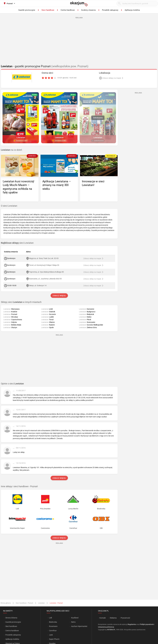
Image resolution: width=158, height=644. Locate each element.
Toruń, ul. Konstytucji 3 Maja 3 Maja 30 (44, 265)
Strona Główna (11, 618)
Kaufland (75, 618)
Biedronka (53, 622)
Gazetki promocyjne (13, 622)
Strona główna (6, 603)
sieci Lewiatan (17, 243)
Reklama (113, 618)
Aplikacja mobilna (12, 639)
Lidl (50, 618)
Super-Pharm (54, 639)
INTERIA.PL (111, 630)
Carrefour (53, 631)
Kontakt (103, 618)
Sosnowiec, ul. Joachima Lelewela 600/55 (45, 279)
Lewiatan (41, 603)
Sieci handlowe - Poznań (24, 603)
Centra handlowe (12, 631)
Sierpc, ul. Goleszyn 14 (38, 285)
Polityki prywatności (147, 624)
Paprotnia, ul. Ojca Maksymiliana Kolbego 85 (46, 272)
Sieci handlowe (11, 626)
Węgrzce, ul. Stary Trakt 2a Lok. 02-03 (44, 258)
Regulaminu (132, 624)
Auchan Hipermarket (79, 626)
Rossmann (53, 626)
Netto (73, 622)
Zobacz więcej (59, 296)
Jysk (51, 635)
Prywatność (125, 618)
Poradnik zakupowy (13, 635)
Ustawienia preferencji (106, 627)
